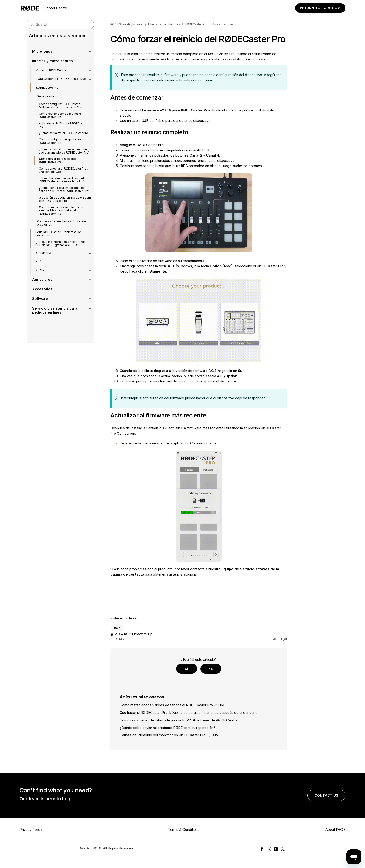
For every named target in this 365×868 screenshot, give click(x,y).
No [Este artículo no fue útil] (211, 669)
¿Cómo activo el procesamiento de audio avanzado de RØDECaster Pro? (64, 158)
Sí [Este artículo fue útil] (187, 669)
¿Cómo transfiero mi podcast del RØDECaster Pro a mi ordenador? (61, 187)
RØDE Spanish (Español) (127, 24)
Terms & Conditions (184, 830)
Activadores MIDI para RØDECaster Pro (63, 132)
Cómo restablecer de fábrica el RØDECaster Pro (60, 122)
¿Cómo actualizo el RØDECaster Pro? (64, 140)
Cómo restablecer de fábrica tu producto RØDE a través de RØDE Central (179, 720)
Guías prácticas (223, 24)
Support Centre (44, 8)
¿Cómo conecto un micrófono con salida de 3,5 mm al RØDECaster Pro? (64, 196)
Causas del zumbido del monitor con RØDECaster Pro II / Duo (169, 735)
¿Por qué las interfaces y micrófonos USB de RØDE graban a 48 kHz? (61, 250)
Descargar (280, 639)
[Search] (60, 24)
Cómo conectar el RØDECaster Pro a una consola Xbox (64, 177)
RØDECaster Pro (196, 24)
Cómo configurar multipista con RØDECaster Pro (60, 148)
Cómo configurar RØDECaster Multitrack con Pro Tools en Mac (61, 113)
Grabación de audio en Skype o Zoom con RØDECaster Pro (65, 206)
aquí (213, 443)
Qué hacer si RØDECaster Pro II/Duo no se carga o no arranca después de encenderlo (189, 713)
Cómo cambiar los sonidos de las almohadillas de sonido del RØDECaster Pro (62, 217)
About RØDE (335, 830)
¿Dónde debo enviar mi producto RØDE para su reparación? (167, 728)
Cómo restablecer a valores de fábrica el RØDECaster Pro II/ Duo (172, 705)
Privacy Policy (31, 830)
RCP (117, 628)
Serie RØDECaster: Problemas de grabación (58, 241)
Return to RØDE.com (320, 8)
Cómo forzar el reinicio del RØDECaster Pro (57, 167)
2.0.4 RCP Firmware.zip (134, 634)
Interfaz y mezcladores (164, 24)
